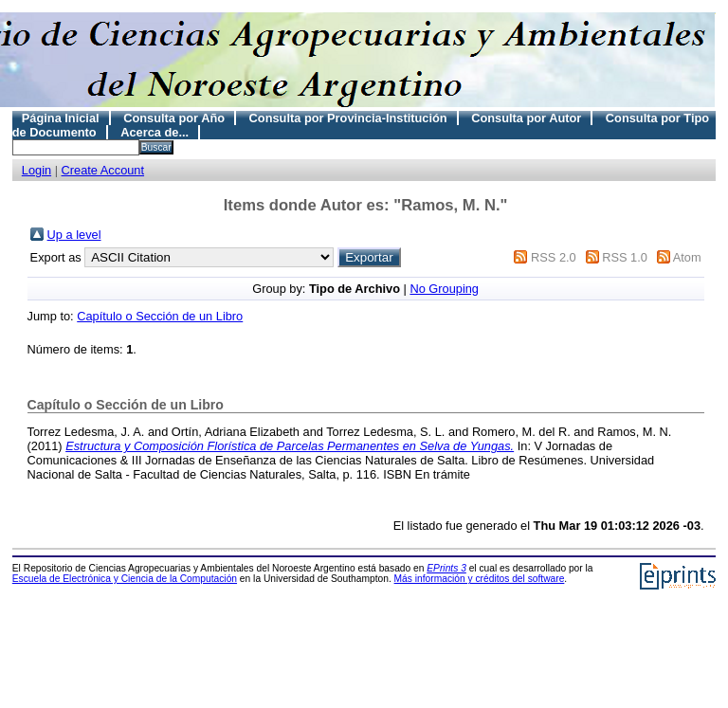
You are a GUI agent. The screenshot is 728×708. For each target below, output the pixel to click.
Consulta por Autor (526, 118)
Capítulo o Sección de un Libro (160, 316)
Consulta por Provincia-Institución (348, 118)
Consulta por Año (174, 118)
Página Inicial (61, 118)
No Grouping (444, 289)
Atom (687, 257)
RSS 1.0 (625, 257)
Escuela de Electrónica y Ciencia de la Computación (125, 579)
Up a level (74, 235)
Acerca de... (155, 132)
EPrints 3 (446, 568)
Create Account (103, 170)
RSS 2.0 (554, 257)
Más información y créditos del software (480, 579)
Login (36, 170)
